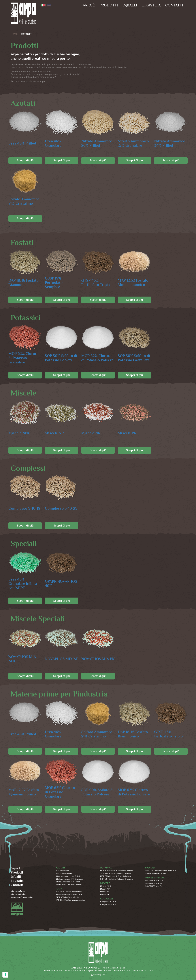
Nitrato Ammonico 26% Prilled (97, 143)
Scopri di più (25, 160)
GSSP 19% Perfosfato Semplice (54, 283)
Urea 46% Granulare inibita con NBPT (23, 584)
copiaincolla (98, 975)
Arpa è (89, 5)
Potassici (106, 868)
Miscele (105, 883)
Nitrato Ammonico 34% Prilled (170, 143)
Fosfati (60, 889)
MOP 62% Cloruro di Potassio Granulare (24, 358)
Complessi (107, 899)
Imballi (130, 5)
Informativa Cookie (18, 894)
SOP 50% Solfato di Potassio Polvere (61, 358)
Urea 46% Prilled (22, 143)
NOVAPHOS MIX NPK (22, 659)
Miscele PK (127, 433)
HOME (14, 34)
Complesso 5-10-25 (61, 508)
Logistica (151, 5)
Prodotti (109, 5)
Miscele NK (91, 433)
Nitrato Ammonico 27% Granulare (133, 143)
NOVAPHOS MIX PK (98, 659)
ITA (43, 5)
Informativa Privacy (18, 891)
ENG (49, 5)
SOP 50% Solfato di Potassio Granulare (134, 358)
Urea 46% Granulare (53, 143)
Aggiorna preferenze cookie (22, 897)
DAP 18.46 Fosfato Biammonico (24, 283)
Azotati (60, 868)
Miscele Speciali (155, 878)
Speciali (150, 868)
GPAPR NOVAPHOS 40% (61, 584)
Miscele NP (54, 433)
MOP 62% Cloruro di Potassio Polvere (97, 358)
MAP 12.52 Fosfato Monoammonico (133, 283)
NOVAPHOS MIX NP (62, 659)
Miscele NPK (19, 433)
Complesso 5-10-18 (24, 508)
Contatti (174, 5)
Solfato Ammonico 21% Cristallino (24, 201)
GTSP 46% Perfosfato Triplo (96, 283)
